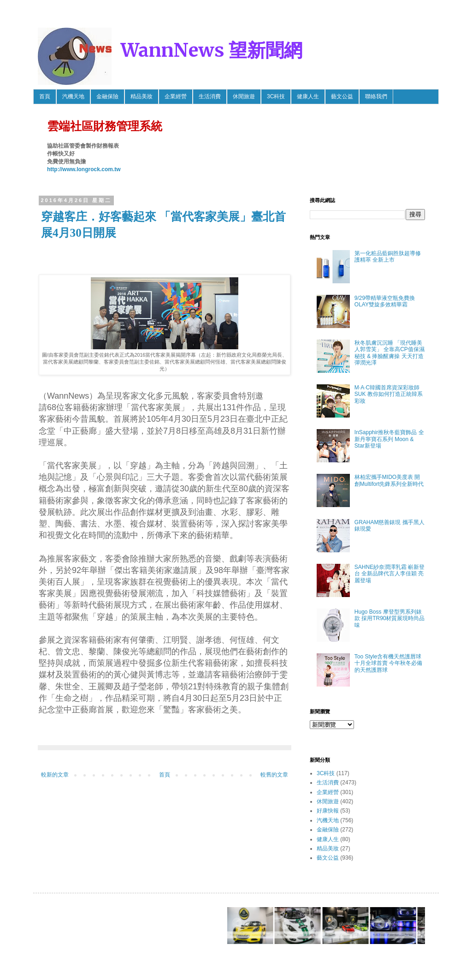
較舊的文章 (274, 775)
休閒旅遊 (244, 96)
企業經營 (176, 96)
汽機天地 (73, 96)
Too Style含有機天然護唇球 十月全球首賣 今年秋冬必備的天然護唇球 (388, 663)
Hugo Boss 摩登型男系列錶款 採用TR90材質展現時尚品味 (390, 618)
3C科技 (276, 96)
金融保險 (107, 96)
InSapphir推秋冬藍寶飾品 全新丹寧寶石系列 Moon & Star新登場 (389, 439)
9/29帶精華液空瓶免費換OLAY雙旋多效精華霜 (385, 301)
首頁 (45, 96)
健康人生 (308, 96)
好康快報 (328, 811)
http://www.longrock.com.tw (84, 169)
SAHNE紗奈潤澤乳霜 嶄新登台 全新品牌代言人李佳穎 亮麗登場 (390, 574)
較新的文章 (55, 775)
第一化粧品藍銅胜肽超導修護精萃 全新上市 (388, 257)
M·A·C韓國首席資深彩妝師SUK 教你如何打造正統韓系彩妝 (389, 394)
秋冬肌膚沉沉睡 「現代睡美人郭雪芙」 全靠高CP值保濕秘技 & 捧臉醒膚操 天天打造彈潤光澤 (389, 353)
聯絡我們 (376, 96)
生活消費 (210, 96)
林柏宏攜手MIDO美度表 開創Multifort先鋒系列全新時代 (389, 480)
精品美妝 (142, 96)
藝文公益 (342, 96)
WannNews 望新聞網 (212, 50)
